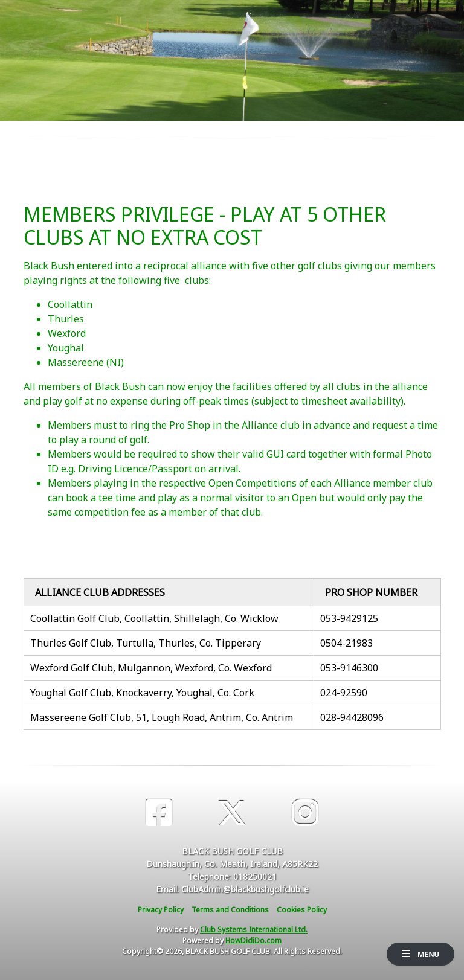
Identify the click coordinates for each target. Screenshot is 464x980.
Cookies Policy (302, 910)
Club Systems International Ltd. (254, 930)
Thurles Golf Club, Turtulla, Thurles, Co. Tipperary (146, 643)
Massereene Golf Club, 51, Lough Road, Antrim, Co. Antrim (162, 717)
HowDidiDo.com (253, 940)
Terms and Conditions (230, 910)
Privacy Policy (161, 910)
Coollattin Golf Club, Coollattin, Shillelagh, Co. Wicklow (154, 618)
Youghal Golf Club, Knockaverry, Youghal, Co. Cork (142, 693)
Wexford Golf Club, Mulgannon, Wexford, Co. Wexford (151, 668)
